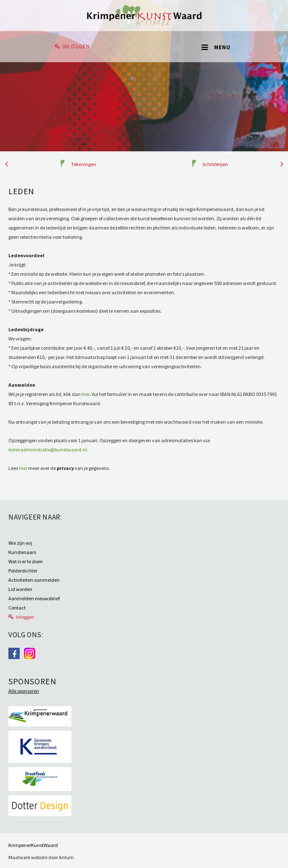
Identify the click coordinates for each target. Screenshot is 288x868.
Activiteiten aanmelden (34, 580)
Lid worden (20, 589)
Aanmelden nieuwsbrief (34, 598)
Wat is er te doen (26, 561)
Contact (17, 608)
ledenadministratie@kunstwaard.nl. (48, 450)
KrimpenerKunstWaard (33, 845)
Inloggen (76, 46)
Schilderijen (215, 164)
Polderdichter (23, 571)
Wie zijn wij (20, 543)
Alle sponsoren (24, 691)
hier (85, 394)
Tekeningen (84, 164)
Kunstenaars (22, 552)
